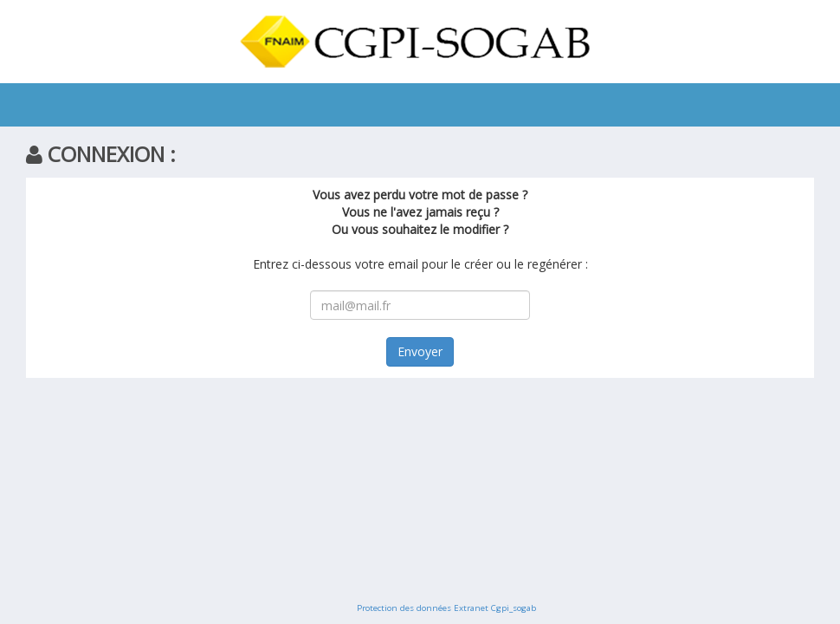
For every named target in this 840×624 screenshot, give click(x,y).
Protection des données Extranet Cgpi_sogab (446, 608)
